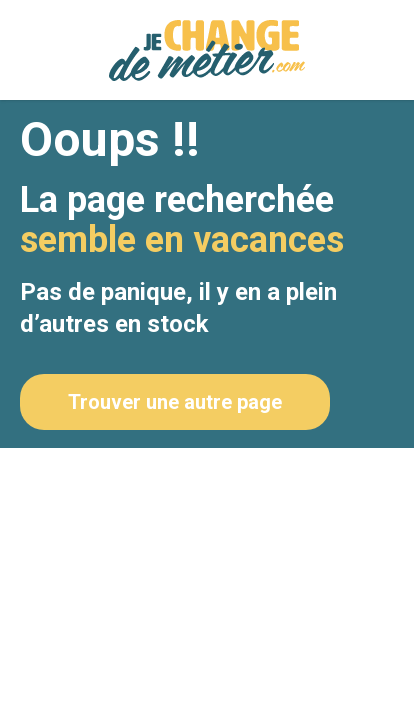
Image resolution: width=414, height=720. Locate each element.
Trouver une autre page (175, 402)
